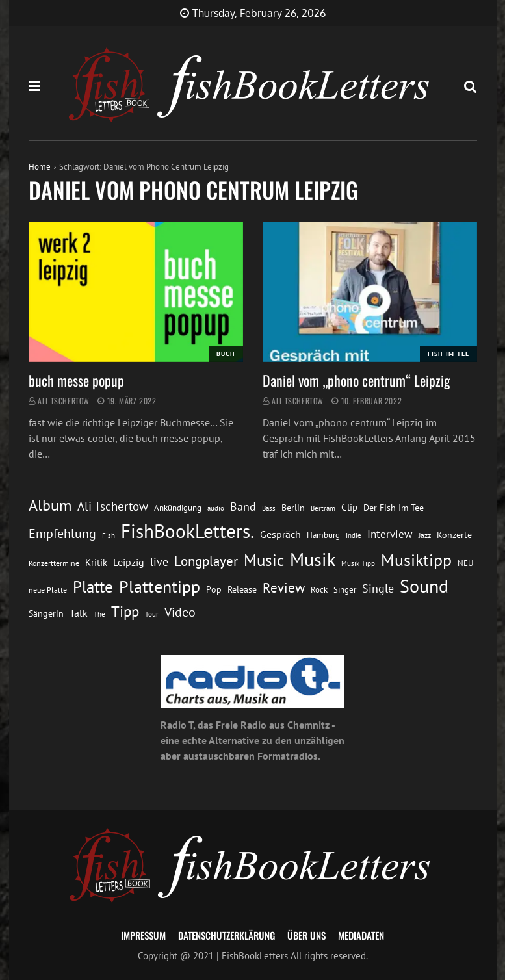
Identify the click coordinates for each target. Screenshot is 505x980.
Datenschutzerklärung (227, 935)
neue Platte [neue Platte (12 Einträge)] (48, 590)
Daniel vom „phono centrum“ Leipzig (356, 380)
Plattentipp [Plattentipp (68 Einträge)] (160, 587)
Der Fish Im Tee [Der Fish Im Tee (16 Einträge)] (394, 507)
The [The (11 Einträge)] (99, 614)
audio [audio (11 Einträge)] (216, 508)
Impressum (143, 935)
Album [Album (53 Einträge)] (50, 505)
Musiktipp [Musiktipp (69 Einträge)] (416, 560)
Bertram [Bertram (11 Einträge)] (323, 508)
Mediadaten (361, 935)
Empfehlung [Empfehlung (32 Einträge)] (62, 533)
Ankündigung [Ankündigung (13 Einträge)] (178, 508)
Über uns (306, 935)
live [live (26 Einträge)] (159, 562)
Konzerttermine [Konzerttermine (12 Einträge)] (54, 563)
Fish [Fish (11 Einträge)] (109, 535)
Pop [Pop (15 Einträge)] (214, 589)
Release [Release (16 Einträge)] (242, 589)
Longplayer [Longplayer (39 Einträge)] (206, 561)
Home (40, 167)
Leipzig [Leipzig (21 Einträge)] (129, 562)
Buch (226, 354)
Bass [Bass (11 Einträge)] (269, 508)
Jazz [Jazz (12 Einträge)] (425, 535)
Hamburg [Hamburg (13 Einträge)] (323, 535)
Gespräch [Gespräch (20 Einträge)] (280, 534)
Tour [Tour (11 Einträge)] (152, 614)
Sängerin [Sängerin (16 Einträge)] (46, 613)
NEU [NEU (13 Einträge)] (465, 563)
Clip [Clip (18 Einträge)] (349, 507)
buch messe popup (76, 380)
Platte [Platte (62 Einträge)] (93, 587)
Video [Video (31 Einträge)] (180, 612)
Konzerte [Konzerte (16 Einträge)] (454, 535)
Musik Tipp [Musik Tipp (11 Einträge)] (358, 563)
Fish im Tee (448, 354)
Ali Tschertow (64, 401)
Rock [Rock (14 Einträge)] (319, 589)
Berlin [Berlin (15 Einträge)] (293, 508)
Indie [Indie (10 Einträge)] (354, 535)
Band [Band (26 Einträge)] (243, 507)
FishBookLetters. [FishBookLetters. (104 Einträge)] (188, 531)
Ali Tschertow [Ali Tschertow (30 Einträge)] (113, 506)
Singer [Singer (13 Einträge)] (345, 590)
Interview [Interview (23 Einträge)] (390, 534)
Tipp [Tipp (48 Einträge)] (125, 611)
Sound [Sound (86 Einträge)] (424, 586)
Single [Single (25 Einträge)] (378, 588)
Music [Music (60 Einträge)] (264, 560)
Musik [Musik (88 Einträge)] (313, 559)
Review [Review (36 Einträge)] (284, 588)
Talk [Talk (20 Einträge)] (79, 613)
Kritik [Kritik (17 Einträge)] (96, 562)
